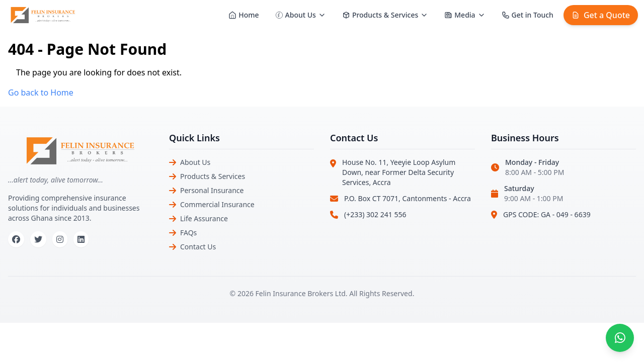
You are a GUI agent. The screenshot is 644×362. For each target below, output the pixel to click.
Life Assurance (204, 218)
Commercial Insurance (217, 204)
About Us (195, 162)
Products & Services (213, 176)
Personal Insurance (212, 190)
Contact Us (198, 247)
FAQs (188, 233)
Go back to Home (41, 93)
